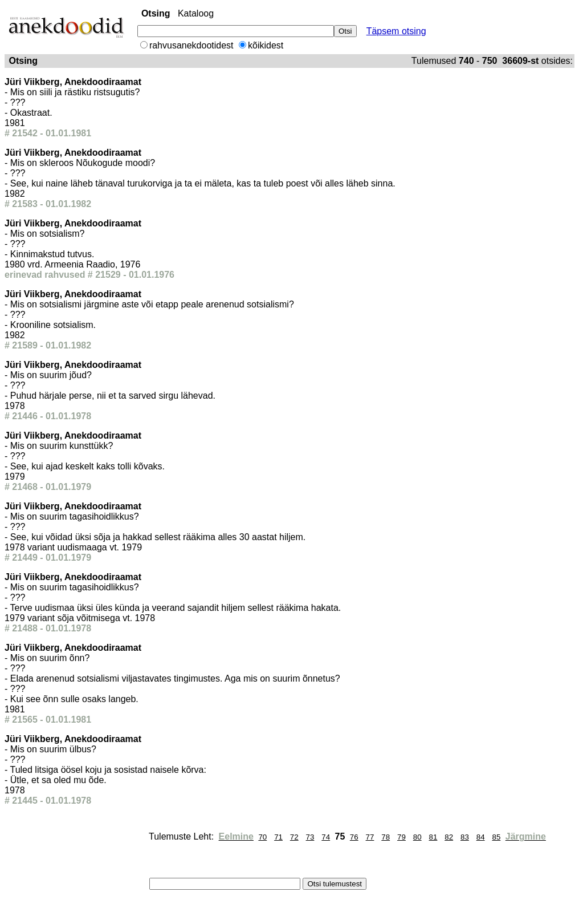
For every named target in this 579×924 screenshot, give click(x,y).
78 (386, 837)
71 (278, 837)
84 (481, 837)
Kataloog (196, 13)
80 (417, 837)
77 (370, 837)
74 (326, 837)
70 (262, 837)
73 (310, 837)
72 (294, 837)
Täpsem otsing (396, 31)
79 (401, 837)
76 (354, 837)
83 (465, 837)
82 (449, 837)
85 (496, 837)
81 (433, 837)
